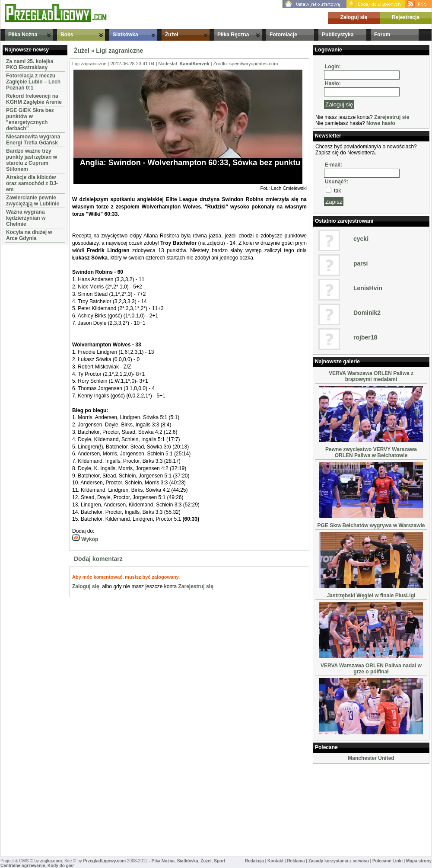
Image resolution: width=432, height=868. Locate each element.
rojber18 (365, 337)
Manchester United (371, 758)
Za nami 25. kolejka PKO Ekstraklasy (30, 64)
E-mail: (334, 165)
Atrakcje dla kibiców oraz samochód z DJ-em (32, 183)
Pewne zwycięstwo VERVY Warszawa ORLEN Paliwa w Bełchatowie (371, 452)
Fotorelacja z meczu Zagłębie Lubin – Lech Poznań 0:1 (33, 82)
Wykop (85, 539)
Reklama (296, 861)
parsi (361, 263)
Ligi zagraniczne (119, 51)
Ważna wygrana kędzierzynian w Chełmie (26, 218)
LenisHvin (368, 288)
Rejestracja (406, 17)
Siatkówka (125, 35)
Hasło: (333, 83)
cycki (361, 239)
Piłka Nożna (23, 35)
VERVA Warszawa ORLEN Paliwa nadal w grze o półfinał (371, 669)
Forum (382, 35)
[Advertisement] (29, 377)
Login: (333, 67)
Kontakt (275, 861)
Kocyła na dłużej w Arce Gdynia (29, 235)
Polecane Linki (388, 861)
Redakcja (254, 861)
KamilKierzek (195, 64)
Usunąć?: (337, 182)
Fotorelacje (283, 35)
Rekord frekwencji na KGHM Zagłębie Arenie (34, 99)
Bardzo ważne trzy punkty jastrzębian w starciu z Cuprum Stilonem (32, 160)
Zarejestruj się (195, 586)
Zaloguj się (354, 17)
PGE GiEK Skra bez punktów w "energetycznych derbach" (30, 119)
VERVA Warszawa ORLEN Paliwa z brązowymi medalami (371, 376)
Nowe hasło (381, 123)
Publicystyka (338, 35)
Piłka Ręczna (233, 35)
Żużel (172, 35)
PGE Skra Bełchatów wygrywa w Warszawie (371, 525)
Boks (67, 35)
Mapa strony (419, 861)
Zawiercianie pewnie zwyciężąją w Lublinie (33, 201)
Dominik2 (367, 313)
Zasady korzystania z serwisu (339, 861)
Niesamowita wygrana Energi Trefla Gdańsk (33, 140)
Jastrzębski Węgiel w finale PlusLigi (371, 596)
